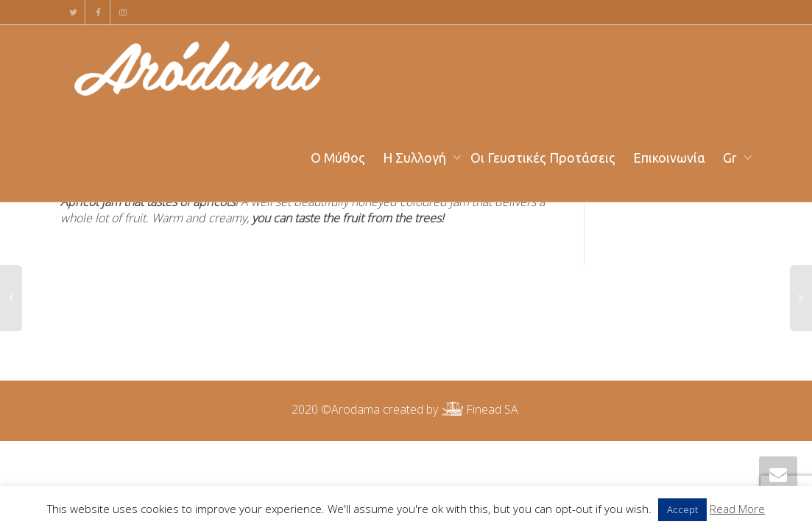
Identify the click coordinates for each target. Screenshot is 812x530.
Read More (737, 509)
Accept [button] (682, 509)
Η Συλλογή (416, 158)
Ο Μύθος (338, 158)
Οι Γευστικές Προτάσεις (543, 158)
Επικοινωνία (669, 158)
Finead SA (478, 409)
